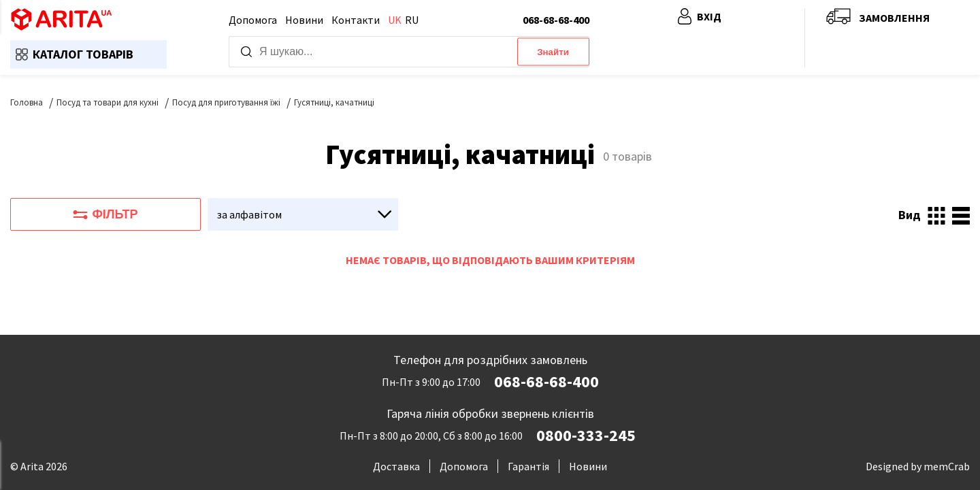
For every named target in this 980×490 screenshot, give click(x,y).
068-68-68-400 (556, 20)
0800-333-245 (586, 436)
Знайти (553, 52)
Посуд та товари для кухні (108, 102)
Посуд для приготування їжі (226, 102)
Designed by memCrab (918, 466)
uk (395, 20)
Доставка (396, 466)
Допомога (253, 20)
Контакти (356, 20)
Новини (304, 20)
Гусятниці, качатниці (334, 102)
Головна (27, 102)
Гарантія (528, 466)
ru (412, 20)
